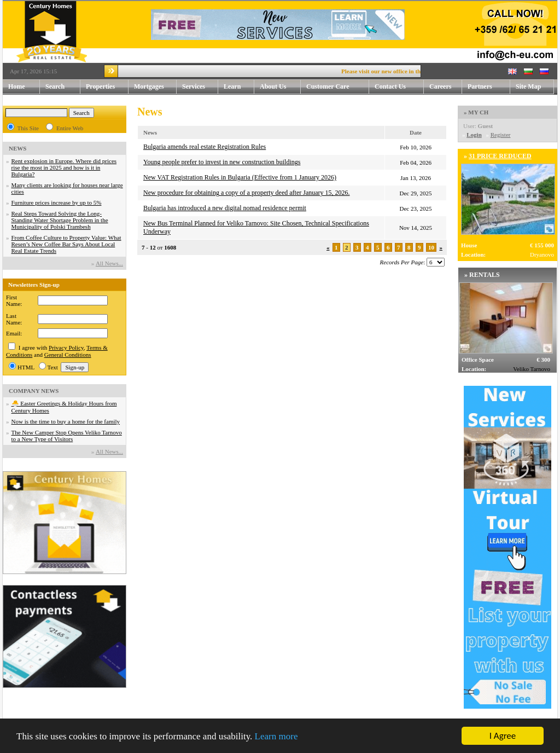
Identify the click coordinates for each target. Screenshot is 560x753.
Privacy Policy (66, 347)
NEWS (17, 148)
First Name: (14, 300)
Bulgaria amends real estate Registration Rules (205, 147)
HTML (26, 367)
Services (200, 87)
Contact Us (399, 87)
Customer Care (328, 86)
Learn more (276, 736)
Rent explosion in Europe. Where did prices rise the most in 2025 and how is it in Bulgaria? (64, 167)
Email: (14, 333)
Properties (107, 87)
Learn (239, 87)
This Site (28, 128)
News (150, 132)
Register (501, 135)
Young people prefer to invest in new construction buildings (222, 162)
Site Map (528, 86)
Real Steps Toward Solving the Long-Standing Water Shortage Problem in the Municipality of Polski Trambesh (60, 220)
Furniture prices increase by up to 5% (57, 202)
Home (17, 86)
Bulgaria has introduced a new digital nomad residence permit (225, 208)
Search (55, 86)
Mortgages (149, 86)
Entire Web (70, 128)
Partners (480, 86)
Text (53, 367)
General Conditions (68, 355)
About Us (280, 87)
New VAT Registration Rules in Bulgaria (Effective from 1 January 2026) (240, 177)
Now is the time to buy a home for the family (66, 421)
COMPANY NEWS (34, 391)
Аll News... (109, 263)
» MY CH (476, 112)
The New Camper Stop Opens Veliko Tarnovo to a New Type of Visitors (67, 436)
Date (416, 132)
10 (431, 247)
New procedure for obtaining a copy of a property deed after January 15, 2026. (247, 193)
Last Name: (14, 319)
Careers (440, 86)
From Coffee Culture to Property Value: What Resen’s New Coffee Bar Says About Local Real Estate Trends (66, 244)
